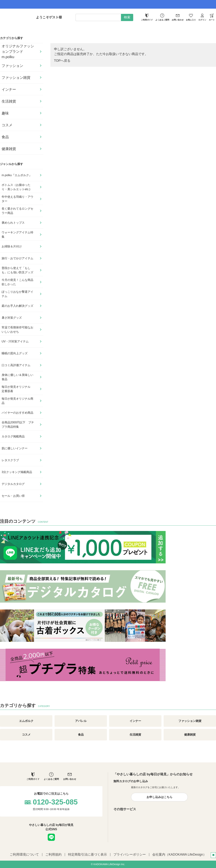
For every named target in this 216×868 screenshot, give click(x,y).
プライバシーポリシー (130, 855)
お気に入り (191, 17)
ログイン (202, 17)
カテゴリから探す (12, 38)
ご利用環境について (24, 855)
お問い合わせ (178, 17)
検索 (127, 17)
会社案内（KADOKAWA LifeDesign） (179, 855)
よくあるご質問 (162, 17)
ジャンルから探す (12, 164)
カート (212, 17)
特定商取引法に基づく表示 (87, 855)
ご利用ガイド (147, 17)
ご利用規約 (53, 855)
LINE (51, 837)
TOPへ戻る (62, 61)
